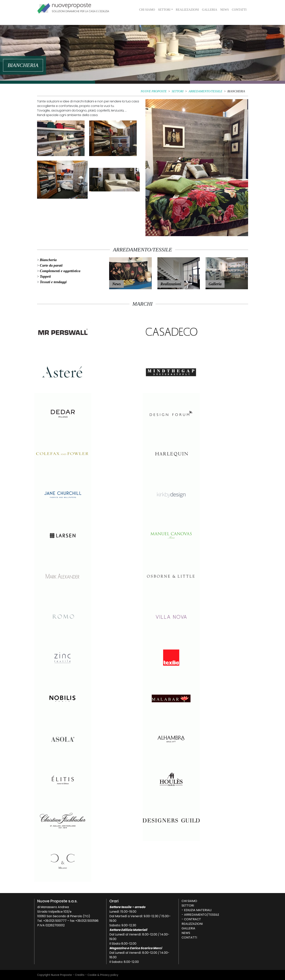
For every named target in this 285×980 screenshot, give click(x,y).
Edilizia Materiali (198, 910)
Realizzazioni (187, 10)
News (224, 10)
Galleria (210, 10)
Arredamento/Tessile (202, 915)
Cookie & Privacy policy (103, 975)
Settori (164, 10)
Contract (193, 919)
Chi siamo (147, 10)
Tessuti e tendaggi (53, 282)
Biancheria (48, 260)
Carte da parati (51, 265)
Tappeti (45, 276)
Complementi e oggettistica (60, 271)
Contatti (239, 10)
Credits (80, 975)
